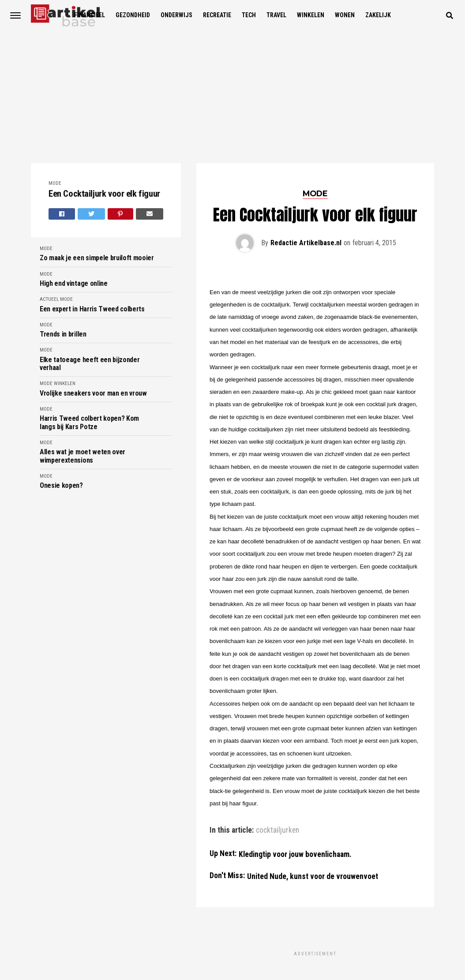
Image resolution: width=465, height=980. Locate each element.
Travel (276, 15)
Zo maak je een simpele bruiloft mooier (97, 258)
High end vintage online (74, 284)
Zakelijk (378, 15)
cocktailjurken (277, 830)
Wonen (345, 15)
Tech (249, 15)
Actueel (49, 299)
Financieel (90, 15)
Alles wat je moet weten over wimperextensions (82, 456)
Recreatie (217, 15)
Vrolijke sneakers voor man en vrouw (93, 393)
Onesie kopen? (61, 486)
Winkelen (311, 15)
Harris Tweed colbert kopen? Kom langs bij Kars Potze (89, 423)
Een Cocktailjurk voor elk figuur (104, 194)
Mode (55, 183)
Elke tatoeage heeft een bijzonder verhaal (90, 364)
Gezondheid (133, 15)
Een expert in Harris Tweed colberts (92, 309)
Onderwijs (176, 15)
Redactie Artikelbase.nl (306, 243)
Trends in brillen (63, 334)
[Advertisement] (232, 97)
